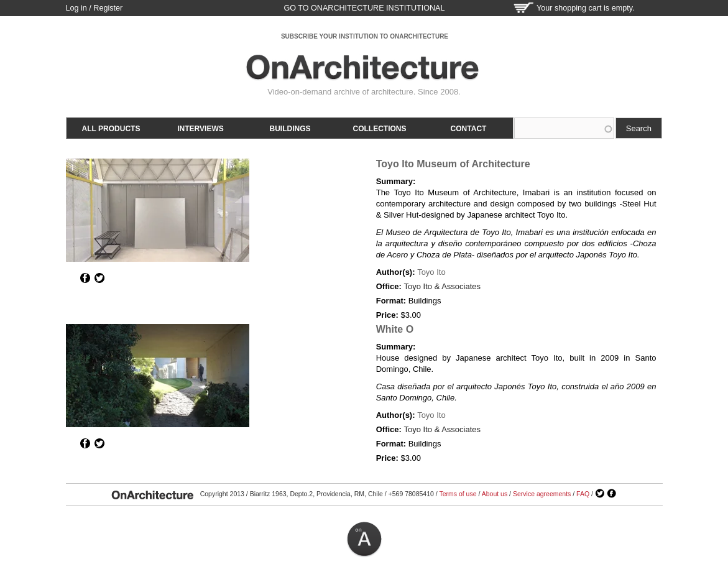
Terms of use (458, 494)
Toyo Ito (431, 272)
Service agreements (542, 494)
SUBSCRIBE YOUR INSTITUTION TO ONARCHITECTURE (365, 36)
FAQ (583, 494)
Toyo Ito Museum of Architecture (453, 164)
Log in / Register (94, 8)
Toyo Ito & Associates (443, 286)
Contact (469, 129)
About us (495, 494)
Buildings (290, 129)
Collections (380, 129)
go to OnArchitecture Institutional (364, 8)
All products (111, 129)
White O (395, 329)
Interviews (200, 129)
